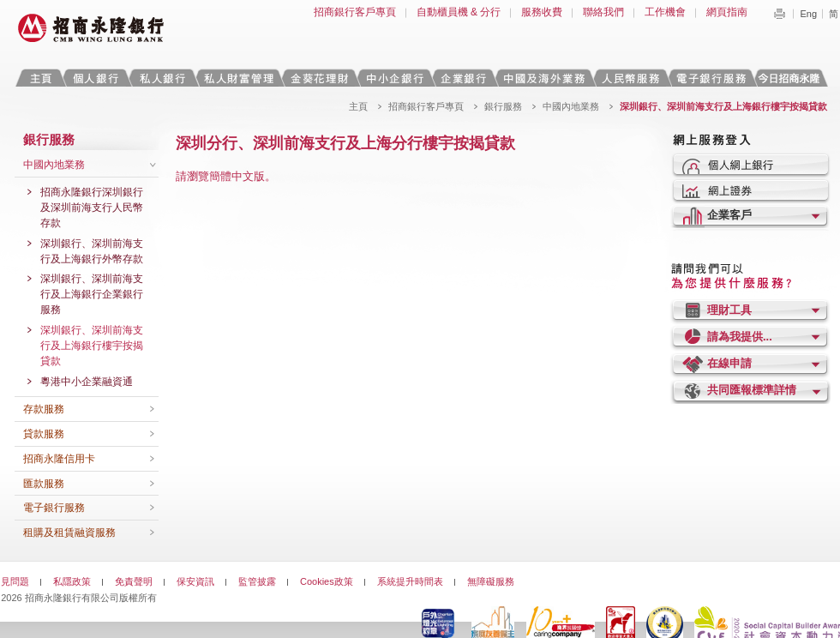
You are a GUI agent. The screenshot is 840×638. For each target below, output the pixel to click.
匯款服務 (44, 484)
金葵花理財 (319, 78)
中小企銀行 (394, 78)
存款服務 (44, 409)
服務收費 (542, 12)
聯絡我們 (603, 12)
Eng (808, 14)
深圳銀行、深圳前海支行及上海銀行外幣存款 (92, 251)
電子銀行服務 (54, 508)
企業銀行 (463, 78)
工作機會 (665, 12)
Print (779, 14)
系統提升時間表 (410, 581)
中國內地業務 (571, 106)
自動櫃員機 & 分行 (459, 12)
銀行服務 (503, 106)
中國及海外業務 (543, 78)
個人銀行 (96, 78)
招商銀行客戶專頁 (355, 12)
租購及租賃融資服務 (69, 533)
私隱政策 (72, 581)
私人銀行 (162, 78)
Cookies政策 (327, 581)
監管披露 (257, 581)
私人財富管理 (238, 78)
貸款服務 (44, 434)
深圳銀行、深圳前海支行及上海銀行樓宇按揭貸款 (92, 346)
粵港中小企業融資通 (87, 382)
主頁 (41, 78)
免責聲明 (134, 581)
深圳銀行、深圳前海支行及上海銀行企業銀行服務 (92, 294)
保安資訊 (195, 581)
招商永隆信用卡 (59, 459)
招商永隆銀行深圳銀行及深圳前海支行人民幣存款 (92, 208)
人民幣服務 (630, 78)
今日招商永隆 (792, 78)
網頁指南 (727, 12)
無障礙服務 (491, 581)
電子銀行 (711, 78)
